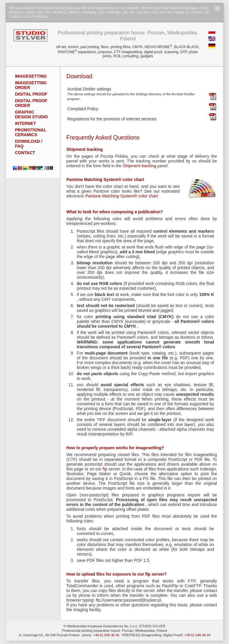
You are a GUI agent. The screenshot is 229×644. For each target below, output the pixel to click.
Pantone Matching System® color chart (122, 196)
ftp (105, 469)
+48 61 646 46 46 (106, 635)
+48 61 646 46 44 (197, 635)
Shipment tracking (140, 166)
